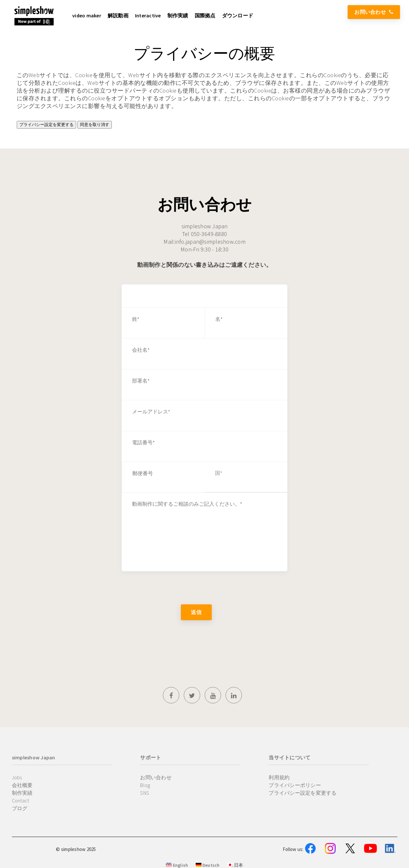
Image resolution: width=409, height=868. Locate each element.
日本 (235, 865)
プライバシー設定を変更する (46, 125)
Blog (145, 785)
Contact (21, 800)
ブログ (20, 808)
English (177, 865)
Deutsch (208, 865)
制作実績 (22, 793)
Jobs (17, 777)
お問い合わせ (374, 12)
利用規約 (279, 777)
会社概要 (22, 785)
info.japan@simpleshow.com (210, 242)
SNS (145, 793)
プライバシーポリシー (295, 785)
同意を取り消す (95, 125)
